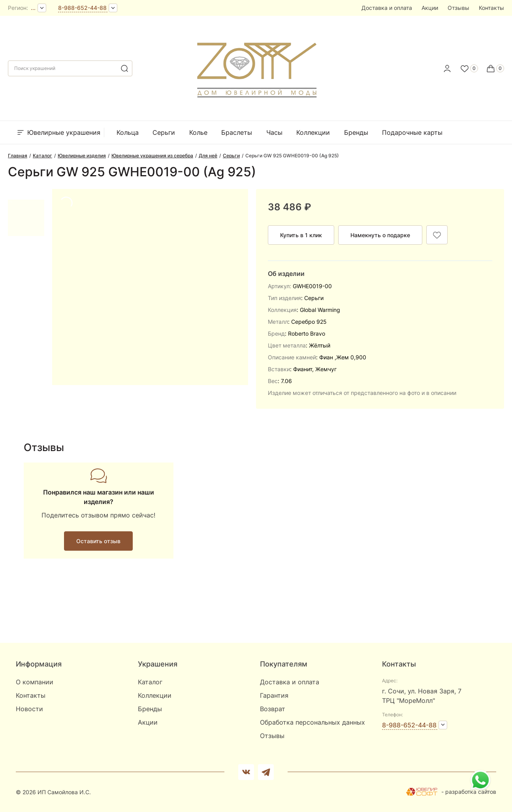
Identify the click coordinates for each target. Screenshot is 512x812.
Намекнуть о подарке (380, 235)
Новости (29, 709)
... (33, 8)
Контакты (491, 8)
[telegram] (266, 772)
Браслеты (237, 132)
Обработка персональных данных (312, 722)
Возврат (273, 709)
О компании (35, 682)
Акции (430, 8)
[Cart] (495, 68)
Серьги (164, 132)
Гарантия (274, 695)
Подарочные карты (412, 132)
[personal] (447, 68)
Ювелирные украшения (58, 132)
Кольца (128, 132)
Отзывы (458, 8)
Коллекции (313, 132)
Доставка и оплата (387, 8)
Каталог (150, 682)
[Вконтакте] (246, 772)
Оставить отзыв (98, 541)
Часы (274, 132)
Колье (198, 132)
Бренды (356, 132)
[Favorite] (469, 68)
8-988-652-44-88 (82, 8)
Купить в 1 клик (301, 235)
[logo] (256, 66)
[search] (124, 68)
